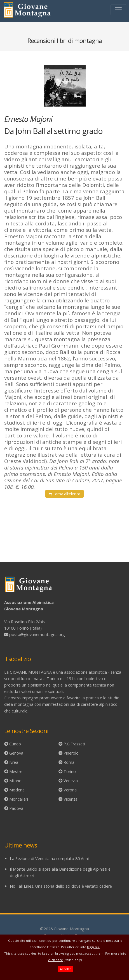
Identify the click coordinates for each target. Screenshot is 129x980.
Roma (69, 762)
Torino (70, 771)
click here (56, 960)
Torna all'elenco (64, 494)
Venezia (71, 781)
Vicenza (71, 799)
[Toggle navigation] (118, 10)
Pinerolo (71, 753)
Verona (70, 790)
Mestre (16, 771)
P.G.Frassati (74, 744)
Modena (17, 790)
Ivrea (14, 762)
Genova (16, 753)
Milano (15, 781)
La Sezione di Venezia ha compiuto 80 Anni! (50, 859)
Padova (16, 808)
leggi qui (93, 947)
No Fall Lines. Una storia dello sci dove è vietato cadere (61, 886)
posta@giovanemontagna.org (37, 635)
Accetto (66, 969)
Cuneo (15, 744)
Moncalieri (19, 799)
